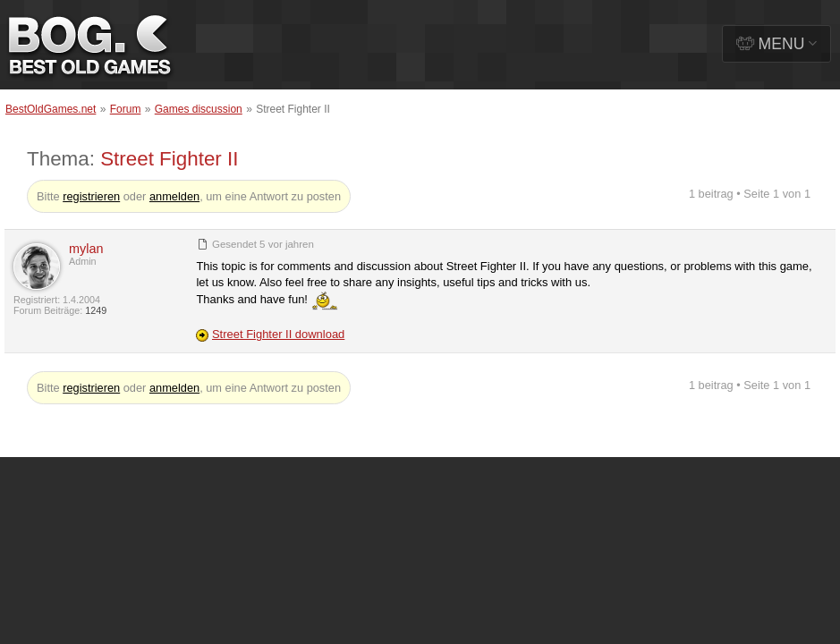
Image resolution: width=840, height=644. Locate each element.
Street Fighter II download (278, 334)
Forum (126, 109)
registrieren (91, 196)
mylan (86, 249)
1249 (96, 310)
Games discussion (199, 109)
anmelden (174, 196)
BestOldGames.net (51, 109)
